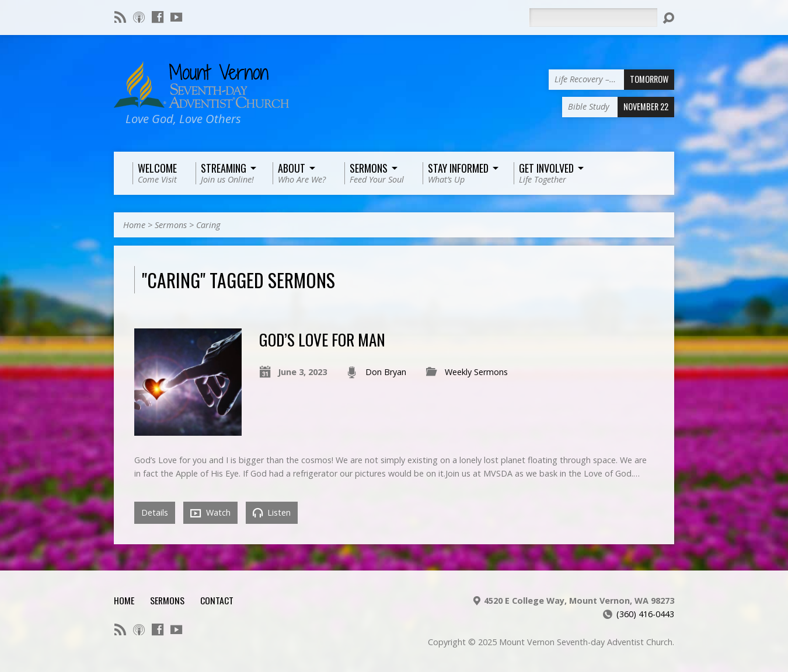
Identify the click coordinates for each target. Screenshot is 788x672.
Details (155, 512)
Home (134, 225)
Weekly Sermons (476, 372)
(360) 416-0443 (645, 614)
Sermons (171, 225)
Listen (272, 512)
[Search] (593, 17)
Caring (208, 225)
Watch (210, 513)
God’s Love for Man (322, 339)
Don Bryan (386, 372)
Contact (217, 600)
